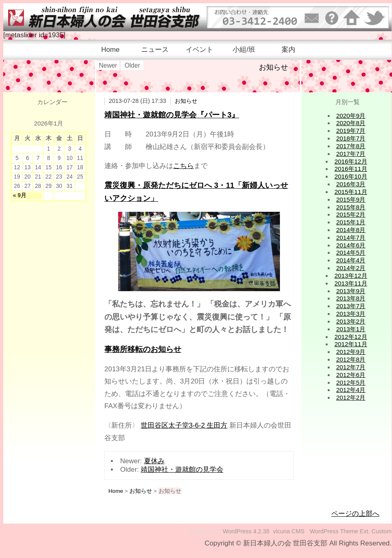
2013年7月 (351, 306)
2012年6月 (351, 375)
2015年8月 (351, 207)
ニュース (155, 50)
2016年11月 (351, 169)
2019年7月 (351, 131)
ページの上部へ (355, 514)
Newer (108, 65)
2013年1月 (351, 329)
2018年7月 (351, 138)
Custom (381, 531)
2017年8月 (351, 146)
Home (110, 50)
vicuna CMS (289, 531)
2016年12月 (351, 161)
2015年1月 (351, 222)
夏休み (154, 461)
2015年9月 (351, 199)
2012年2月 (351, 397)
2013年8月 (351, 298)
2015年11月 (351, 192)
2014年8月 (351, 230)
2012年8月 (351, 359)
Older (132, 65)
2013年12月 (351, 276)
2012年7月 (351, 367)
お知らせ (186, 101)
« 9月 (20, 195)
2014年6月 (351, 245)
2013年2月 (351, 321)
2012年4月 (351, 390)
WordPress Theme (334, 531)
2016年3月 (351, 184)
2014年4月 (351, 260)
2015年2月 (351, 214)
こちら (183, 166)
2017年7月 (351, 154)
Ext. (365, 531)
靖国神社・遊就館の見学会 (182, 470)
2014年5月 (351, 252)
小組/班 (244, 50)
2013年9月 (351, 291)
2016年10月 (351, 176)
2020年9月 (351, 116)
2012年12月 (351, 337)
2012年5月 (351, 382)
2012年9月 (351, 352)
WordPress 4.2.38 (246, 531)
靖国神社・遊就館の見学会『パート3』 (172, 115)
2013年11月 (351, 283)
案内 (288, 50)
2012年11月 (351, 344)
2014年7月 (351, 237)
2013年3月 (351, 314)
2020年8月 (351, 123)
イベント (199, 50)
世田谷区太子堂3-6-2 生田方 (184, 425)
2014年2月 (351, 268)
